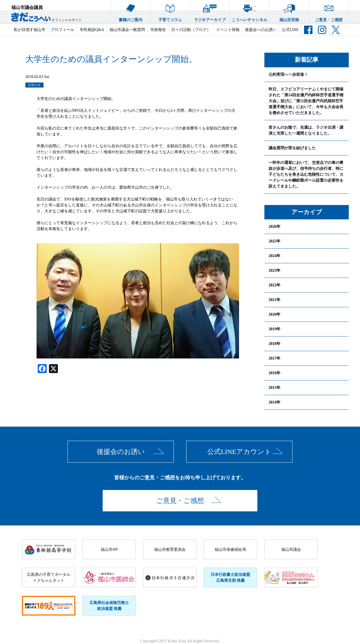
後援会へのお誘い (261, 30)
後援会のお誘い (121, 452)
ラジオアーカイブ (210, 11)
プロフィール (62, 30)
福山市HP (109, 550)
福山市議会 (291, 550)
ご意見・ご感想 (329, 11)
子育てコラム (170, 11)
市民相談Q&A (92, 30)
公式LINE (290, 30)
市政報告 (158, 30)
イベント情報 (228, 30)
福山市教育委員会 (170, 550)
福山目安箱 (289, 11)
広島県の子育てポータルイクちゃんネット (49, 578)
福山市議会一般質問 (127, 30)
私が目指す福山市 (30, 30)
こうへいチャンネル (249, 11)
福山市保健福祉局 (230, 550)
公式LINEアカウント (239, 452)
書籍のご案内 (130, 11)
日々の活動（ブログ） (191, 30)
